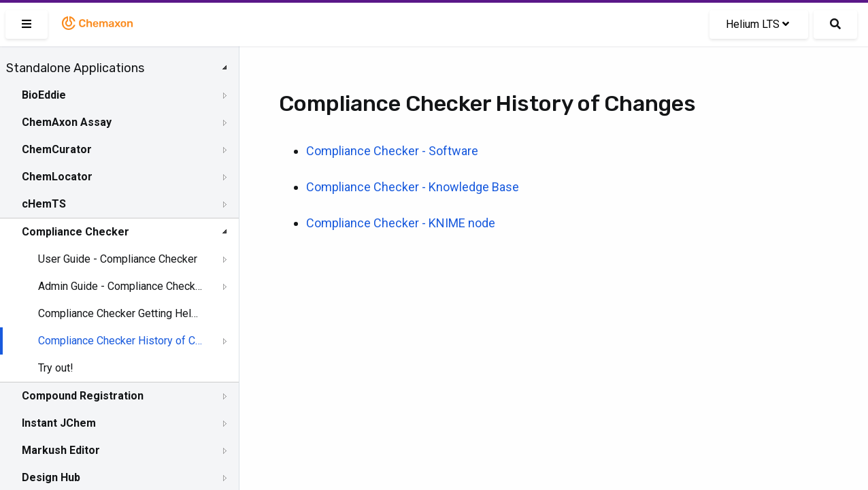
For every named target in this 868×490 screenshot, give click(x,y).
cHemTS (44, 204)
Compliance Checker (76, 232)
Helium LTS (757, 24)
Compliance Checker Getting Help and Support (120, 313)
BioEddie (44, 95)
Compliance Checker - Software (392, 151)
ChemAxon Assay (67, 122)
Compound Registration (83, 396)
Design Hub (51, 477)
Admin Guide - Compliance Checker (120, 286)
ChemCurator (57, 149)
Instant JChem (59, 423)
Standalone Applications (75, 68)
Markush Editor (61, 450)
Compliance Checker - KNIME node (401, 223)
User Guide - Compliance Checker (118, 259)
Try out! (56, 368)
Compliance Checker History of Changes (120, 341)
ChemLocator (57, 177)
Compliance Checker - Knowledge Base (413, 187)
